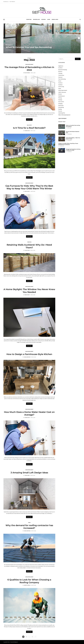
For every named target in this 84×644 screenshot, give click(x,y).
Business (60, 72)
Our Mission (12, 2)
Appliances (61, 66)
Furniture (29, 19)
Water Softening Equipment (64, 115)
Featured (60, 77)
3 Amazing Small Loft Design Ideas (29, 473)
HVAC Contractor (62, 92)
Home (49, 19)
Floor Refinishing (62, 79)
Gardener (60, 85)
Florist (60, 81)
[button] (79, 38)
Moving (60, 98)
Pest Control (61, 102)
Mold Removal (62, 96)
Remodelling (36, 19)
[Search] (80, 19)
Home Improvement (9, 45)
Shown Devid (27, 131)
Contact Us (6, 2)
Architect (60, 68)
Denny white (27, 191)
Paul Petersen (27, 73)
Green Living (55, 19)
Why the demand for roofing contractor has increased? (29, 527)
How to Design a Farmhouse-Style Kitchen (29, 354)
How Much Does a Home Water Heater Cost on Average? (29, 413)
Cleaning (60, 73)
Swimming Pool (62, 113)
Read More (29, 119)
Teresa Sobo (27, 475)
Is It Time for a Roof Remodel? (29, 128)
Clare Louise (27, 250)
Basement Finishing (63, 70)
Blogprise (16, 642)
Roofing (44, 19)
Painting (60, 100)
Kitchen (60, 94)
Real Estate (29, 125)
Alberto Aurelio (27, 585)
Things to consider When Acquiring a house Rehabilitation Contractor (68, 144)
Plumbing (60, 104)
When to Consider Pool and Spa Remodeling (29, 47)
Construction (61, 75)
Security (60, 111)
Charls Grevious (27, 357)
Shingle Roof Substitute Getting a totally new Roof (73, 150)
